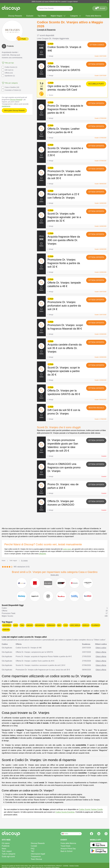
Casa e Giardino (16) (10, 87)
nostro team (67, 549)
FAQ (33, 849)
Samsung (6, 630)
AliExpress (7, 625)
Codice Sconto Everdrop (65, 812)
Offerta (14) (7, 73)
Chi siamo (6, 843)
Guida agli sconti (8, 857)
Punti (23, 39)
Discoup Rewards (15, 16)
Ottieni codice (97, 45)
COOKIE (66, 866)
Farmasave (51, 625)
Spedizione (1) (8, 76)
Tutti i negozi (7, 851)
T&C (33, 851)
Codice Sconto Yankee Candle (91, 809)
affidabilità (42, 554)
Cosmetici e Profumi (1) (11, 90)
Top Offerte (42, 16)
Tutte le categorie (9, 854)
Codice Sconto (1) (9, 67)
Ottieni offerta (96, 64)
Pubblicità (6, 846)
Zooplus (86, 625)
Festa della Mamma (93, 16)
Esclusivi (30, 16)
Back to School (67, 851)
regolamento (6, 106)
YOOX (66, 625)
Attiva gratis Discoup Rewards (14, 110)
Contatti (34, 846)
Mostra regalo (96, 408)
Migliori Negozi (58, 16)
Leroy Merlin (75, 625)
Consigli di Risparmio (46, 30)
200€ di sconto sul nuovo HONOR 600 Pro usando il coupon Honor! (55, 2)
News (4, 849)
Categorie (76, 16)
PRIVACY (59, 866)
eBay (59, 625)
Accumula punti (96, 84)
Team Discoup (36, 859)
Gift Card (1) (8, 70)
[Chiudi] (108, 2)
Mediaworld (40, 625)
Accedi (100, 8)
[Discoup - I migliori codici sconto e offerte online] (11, 8)
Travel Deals (66, 846)
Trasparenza (36, 857)
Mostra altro (55, 575)
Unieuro (30, 625)
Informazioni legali (38, 854)
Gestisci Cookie (74, 866)
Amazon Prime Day (68, 849)
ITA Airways (96, 625)
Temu (22, 625)
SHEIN (16, 625)
